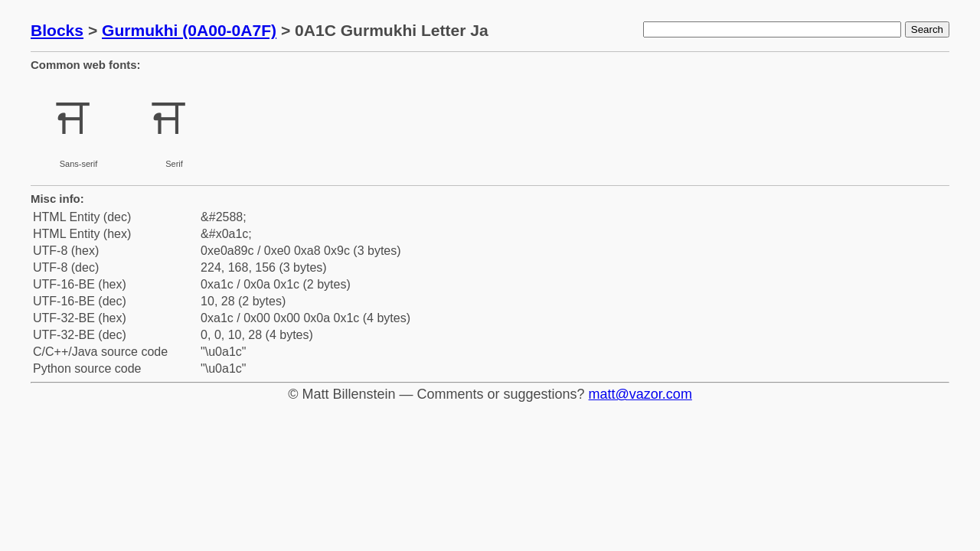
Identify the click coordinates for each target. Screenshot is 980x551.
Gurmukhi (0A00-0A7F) (189, 30)
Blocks (57, 30)
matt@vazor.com (640, 394)
